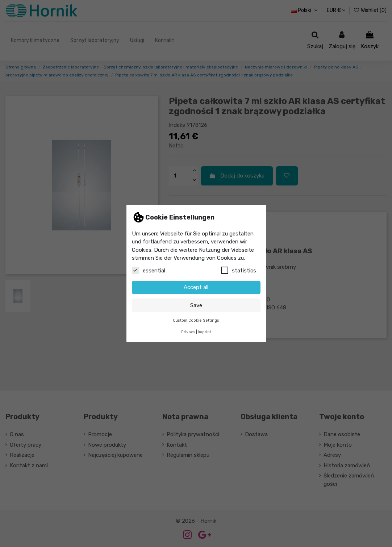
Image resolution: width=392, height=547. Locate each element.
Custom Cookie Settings (196, 320)
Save (196, 305)
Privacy (188, 332)
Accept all (196, 287)
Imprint (205, 332)
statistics (239, 270)
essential (149, 270)
